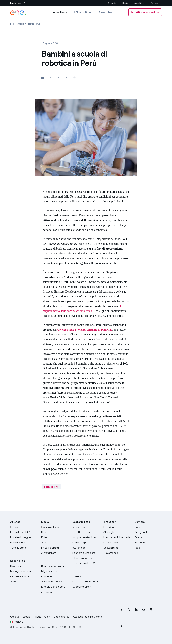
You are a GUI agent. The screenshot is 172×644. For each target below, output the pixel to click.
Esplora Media (59, 14)
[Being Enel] (148, 532)
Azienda (112, 3)
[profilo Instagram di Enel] (151, 610)
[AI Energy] (55, 592)
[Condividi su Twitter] (58, 78)
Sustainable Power (53, 566)
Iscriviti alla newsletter (145, 12)
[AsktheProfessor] (55, 582)
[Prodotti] (24, 532)
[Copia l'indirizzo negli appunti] (74, 78)
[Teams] (148, 537)
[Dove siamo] (24, 566)
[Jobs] (148, 548)
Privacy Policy (42, 617)
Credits (15, 617)
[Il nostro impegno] (24, 537)
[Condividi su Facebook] (50, 78)
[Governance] (117, 553)
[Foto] (55, 537)
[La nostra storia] (24, 576)
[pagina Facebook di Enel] (122, 610)
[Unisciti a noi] (24, 543)
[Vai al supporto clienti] (86, 587)
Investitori (139, 3)
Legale (26, 617)
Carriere (155, 3)
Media (125, 3)
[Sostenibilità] (117, 548)
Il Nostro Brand (83, 12)
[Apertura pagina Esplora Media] (17, 24)
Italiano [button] (17, 622)
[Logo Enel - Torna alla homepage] (18, 12)
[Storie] (24, 548)
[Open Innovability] (86, 563)
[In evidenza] (117, 527)
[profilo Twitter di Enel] (129, 610)
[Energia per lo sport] (55, 587)
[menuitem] (122, 610)
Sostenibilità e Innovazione (81, 524)
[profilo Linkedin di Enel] (136, 610)
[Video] (55, 543)
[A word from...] (55, 553)
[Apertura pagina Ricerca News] (34, 24)
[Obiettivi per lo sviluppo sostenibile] (86, 535)
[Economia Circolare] (86, 553)
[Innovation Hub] (86, 558)
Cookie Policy (61, 617)
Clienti (77, 576)
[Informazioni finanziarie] (117, 537)
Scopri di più (18, 561)
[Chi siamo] (24, 527)
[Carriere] (148, 527)
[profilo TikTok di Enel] (122, 625)
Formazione (51, 487)
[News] (55, 532)
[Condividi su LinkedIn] (66, 78)
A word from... (107, 12)
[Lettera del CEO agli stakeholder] (86, 545)
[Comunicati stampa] (55, 527)
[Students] (148, 543)
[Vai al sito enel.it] (86, 582)
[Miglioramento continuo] (55, 574)
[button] (18, 3)
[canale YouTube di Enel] (144, 610)
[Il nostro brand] (55, 548)
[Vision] (24, 582)
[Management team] (24, 571)
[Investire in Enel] (117, 543)
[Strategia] (117, 532)
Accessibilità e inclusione (87, 617)
